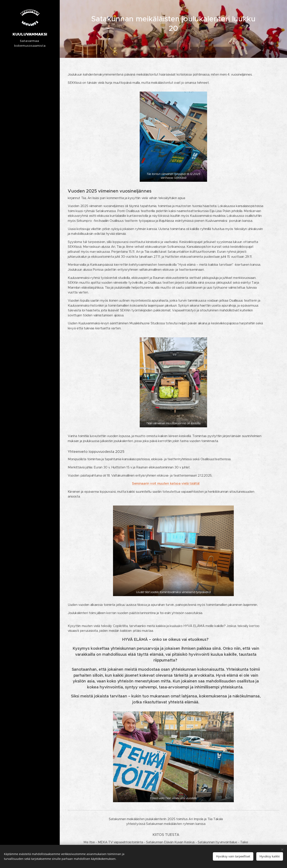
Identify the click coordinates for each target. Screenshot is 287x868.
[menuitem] (30, 412)
